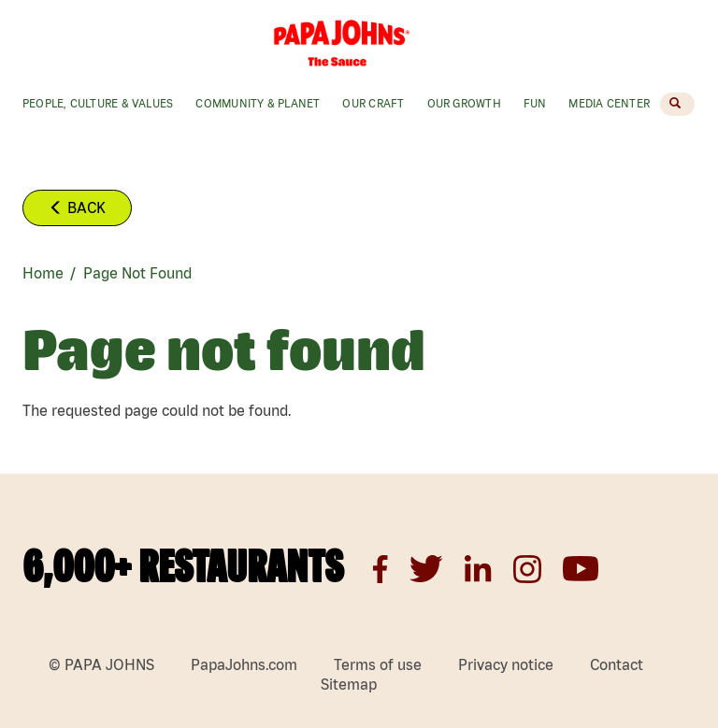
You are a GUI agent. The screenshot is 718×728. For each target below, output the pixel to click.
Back (77, 207)
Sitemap (349, 684)
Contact (617, 664)
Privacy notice (506, 664)
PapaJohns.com (244, 664)
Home (43, 273)
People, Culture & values (98, 103)
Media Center (609, 103)
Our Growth (464, 103)
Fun (535, 103)
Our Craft (373, 103)
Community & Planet (258, 103)
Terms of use (378, 664)
